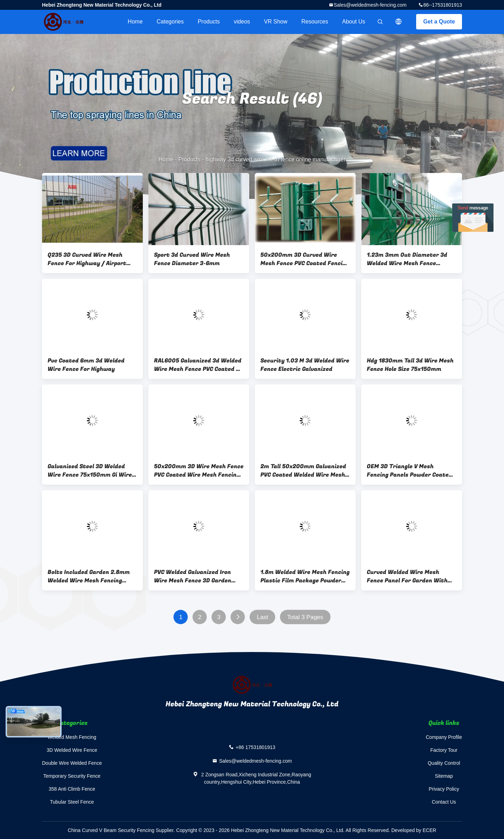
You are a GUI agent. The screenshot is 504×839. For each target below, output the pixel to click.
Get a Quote (439, 22)
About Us (354, 22)
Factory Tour (444, 750)
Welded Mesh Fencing (72, 737)
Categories (170, 22)
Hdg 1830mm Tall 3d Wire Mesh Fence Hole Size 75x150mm (410, 365)
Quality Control (444, 763)
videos (242, 22)
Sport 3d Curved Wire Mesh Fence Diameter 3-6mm (192, 259)
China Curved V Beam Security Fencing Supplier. (122, 830)
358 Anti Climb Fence (72, 789)
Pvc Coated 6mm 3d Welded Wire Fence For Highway (86, 365)
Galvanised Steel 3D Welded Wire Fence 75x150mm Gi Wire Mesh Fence (90, 471)
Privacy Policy (444, 789)
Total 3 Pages (305, 617)
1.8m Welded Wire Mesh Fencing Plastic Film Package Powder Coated (305, 576)
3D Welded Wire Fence (72, 750)
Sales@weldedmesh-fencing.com (370, 5)
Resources (315, 22)
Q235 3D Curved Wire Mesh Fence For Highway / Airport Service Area (87, 259)
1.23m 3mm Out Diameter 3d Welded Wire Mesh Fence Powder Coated (407, 259)
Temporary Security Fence (72, 776)
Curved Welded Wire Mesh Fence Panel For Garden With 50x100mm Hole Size (407, 576)
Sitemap (444, 776)
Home (135, 22)
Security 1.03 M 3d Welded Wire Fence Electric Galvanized (305, 365)
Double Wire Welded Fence (72, 763)
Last (262, 617)
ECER (430, 830)
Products (209, 22)
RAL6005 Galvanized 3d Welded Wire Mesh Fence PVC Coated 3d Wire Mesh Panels (198, 365)
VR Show (276, 22)
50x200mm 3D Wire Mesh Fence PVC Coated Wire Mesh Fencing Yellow (199, 471)
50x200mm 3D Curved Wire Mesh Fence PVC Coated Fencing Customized (305, 259)
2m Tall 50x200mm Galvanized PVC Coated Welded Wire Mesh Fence (303, 471)
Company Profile (444, 737)
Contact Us (444, 802)
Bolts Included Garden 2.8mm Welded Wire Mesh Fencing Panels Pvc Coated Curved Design (89, 576)
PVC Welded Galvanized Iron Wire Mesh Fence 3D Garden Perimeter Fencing (193, 576)
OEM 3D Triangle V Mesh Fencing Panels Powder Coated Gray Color (409, 471)
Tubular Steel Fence (72, 802)
